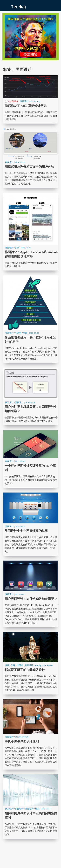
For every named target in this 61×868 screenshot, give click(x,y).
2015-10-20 (20, 594)
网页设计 (9, 402)
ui (16, 737)
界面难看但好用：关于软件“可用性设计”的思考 (31, 319)
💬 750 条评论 (11, 101)
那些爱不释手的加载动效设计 (31, 663)
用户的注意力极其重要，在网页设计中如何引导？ (31, 396)
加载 (13, 665)
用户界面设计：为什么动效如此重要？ (31, 594)
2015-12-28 (20, 461)
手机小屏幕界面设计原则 (31, 734)
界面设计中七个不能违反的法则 (31, 524)
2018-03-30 (20, 162)
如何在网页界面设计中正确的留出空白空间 (31, 807)
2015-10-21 (20, 526)
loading (38, 665)
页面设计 (19, 809)
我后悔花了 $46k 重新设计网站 (31, 100)
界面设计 (24, 101)
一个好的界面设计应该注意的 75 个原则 (31, 459)
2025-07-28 (35, 101)
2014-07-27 (46, 809)
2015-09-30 (48, 665)
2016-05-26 (30, 402)
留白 (37, 809)
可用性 (18, 333)
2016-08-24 (26, 248)
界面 (25, 333)
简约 (17, 248)
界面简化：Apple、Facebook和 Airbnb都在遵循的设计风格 (31, 232)
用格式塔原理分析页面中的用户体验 (31, 158)
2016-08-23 (34, 333)
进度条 (20, 665)
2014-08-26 (23, 737)
